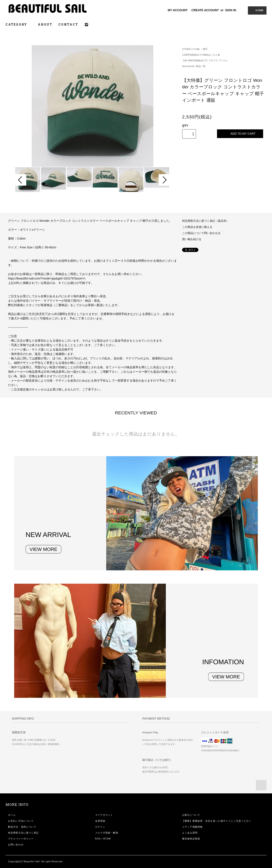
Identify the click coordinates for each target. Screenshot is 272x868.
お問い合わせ (16, 845)
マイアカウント (104, 815)
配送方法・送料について (22, 827)
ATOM (107, 839)
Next (164, 180)
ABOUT (45, 24)
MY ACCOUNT (178, 10)
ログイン (100, 827)
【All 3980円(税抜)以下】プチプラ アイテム (205, 60)
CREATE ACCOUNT (205, 10)
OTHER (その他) (191, 49)
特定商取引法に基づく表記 (23, 833)
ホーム (12, 815)
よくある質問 (190, 833)
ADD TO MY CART (240, 134)
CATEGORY (19, 24)
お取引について (191, 815)
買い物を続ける (192, 239)
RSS (98, 839)
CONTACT (68, 24)
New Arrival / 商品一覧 (194, 66)
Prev (21, 180)
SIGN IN (231, 10)
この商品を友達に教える (197, 227)
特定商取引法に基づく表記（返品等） (205, 221)
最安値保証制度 (191, 839)
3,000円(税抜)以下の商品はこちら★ (201, 55)
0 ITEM (257, 10)
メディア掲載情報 (192, 827)
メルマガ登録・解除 (107, 833)
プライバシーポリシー (21, 839)
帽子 (206, 49)
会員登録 (100, 821)
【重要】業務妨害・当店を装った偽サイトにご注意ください (217, 821)
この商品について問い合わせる (201, 233)
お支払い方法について (21, 821)
